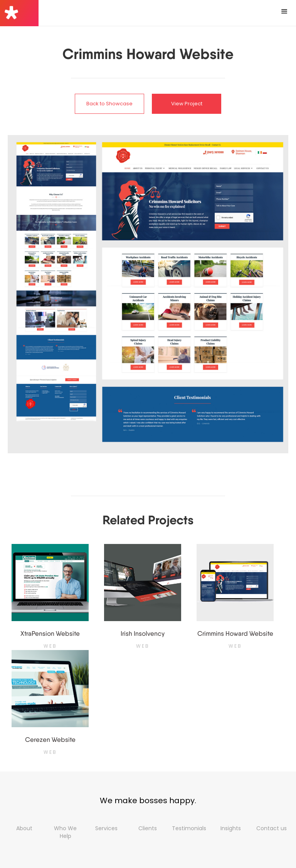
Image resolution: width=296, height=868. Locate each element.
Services (106, 828)
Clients (148, 828)
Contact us (272, 828)
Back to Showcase (109, 104)
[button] (284, 12)
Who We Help (65, 832)
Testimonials (189, 828)
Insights (231, 828)
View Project (187, 104)
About (24, 828)
